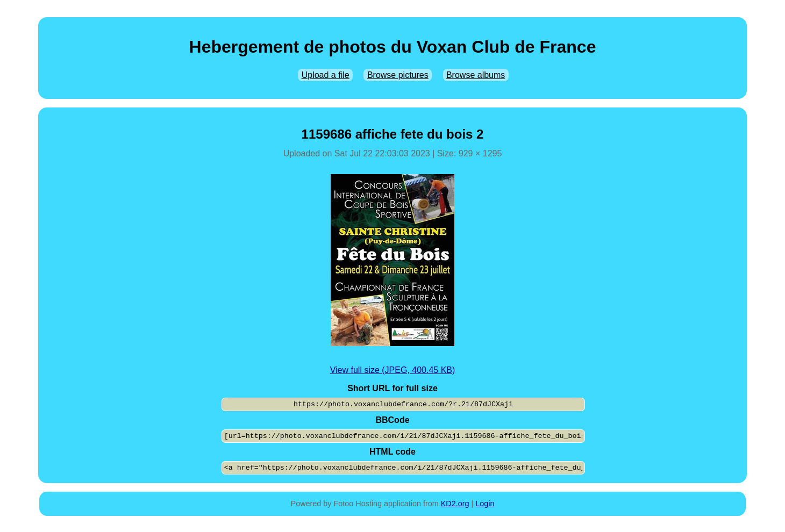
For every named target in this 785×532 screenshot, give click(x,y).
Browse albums (476, 75)
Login (485, 504)
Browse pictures (398, 75)
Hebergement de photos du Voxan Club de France (393, 47)
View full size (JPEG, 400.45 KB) (393, 370)
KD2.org (455, 504)
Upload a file (326, 75)
